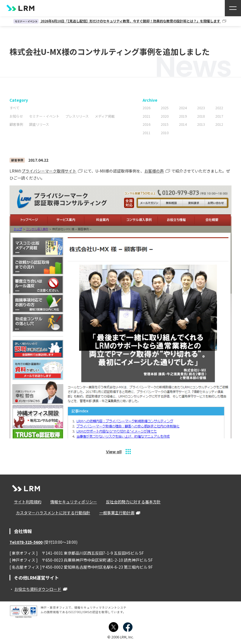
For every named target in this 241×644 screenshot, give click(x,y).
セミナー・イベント (44, 116)
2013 (201, 124)
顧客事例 (16, 124)
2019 (183, 116)
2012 (219, 124)
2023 (201, 108)
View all (114, 452)
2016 (147, 124)
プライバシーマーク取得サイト (49, 171)
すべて (14, 108)
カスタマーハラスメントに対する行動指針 (51, 513)
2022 (219, 108)
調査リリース (39, 124)
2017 (219, 116)
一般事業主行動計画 (112, 513)
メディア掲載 (105, 116)
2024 (183, 108)
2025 (165, 108)
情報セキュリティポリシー (69, 502)
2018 (201, 116)
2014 (183, 124)
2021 (147, 116)
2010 (165, 132)
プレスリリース (77, 116)
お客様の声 (154, 171)
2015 (165, 124)
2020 (165, 116)
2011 (147, 132)
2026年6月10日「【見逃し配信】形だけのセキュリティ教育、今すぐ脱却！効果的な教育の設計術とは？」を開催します (117, 21)
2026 (147, 108)
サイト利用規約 (25, 502)
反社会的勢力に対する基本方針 (126, 502)
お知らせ (16, 116)
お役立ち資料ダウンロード (38, 589)
